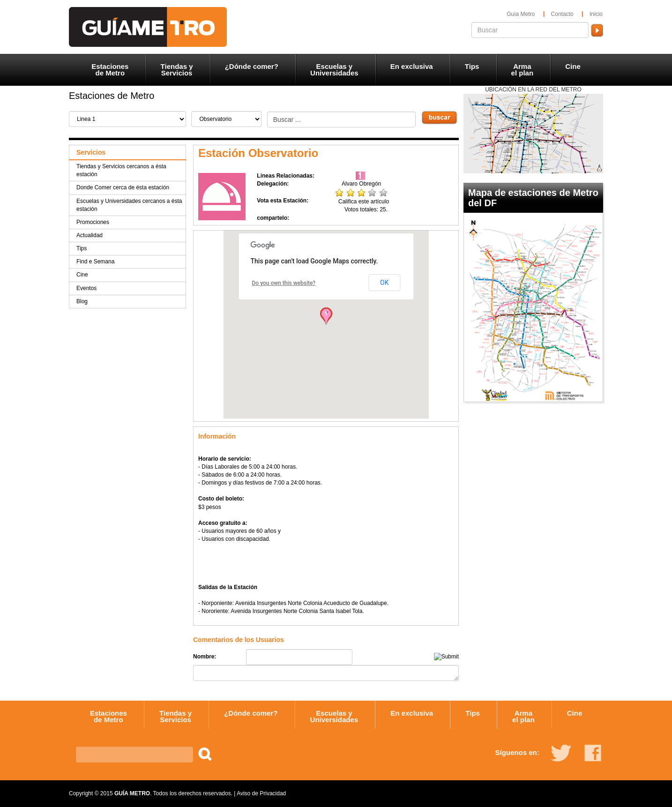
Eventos (86, 288)
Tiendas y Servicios (177, 70)
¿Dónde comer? (252, 66)
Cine (573, 66)
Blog (82, 301)
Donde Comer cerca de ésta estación (123, 187)
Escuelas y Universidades (334, 70)
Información (217, 436)
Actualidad (90, 235)
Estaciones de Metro (110, 70)
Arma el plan (523, 70)
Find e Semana (95, 262)
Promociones (93, 222)
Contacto (562, 14)
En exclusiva (412, 66)
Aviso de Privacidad (261, 793)
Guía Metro (521, 14)
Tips (472, 66)
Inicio (596, 14)
